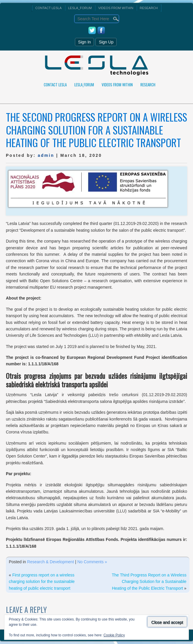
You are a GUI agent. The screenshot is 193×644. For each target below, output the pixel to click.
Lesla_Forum (80, 8)
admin (46, 155)
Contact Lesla (48, 8)
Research (149, 8)
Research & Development (51, 562)
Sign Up (106, 42)
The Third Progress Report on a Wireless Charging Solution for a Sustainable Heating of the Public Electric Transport (149, 582)
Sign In (85, 42)
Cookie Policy (114, 635)
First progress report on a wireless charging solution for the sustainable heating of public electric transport (42, 582)
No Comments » (92, 562)
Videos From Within (116, 8)
